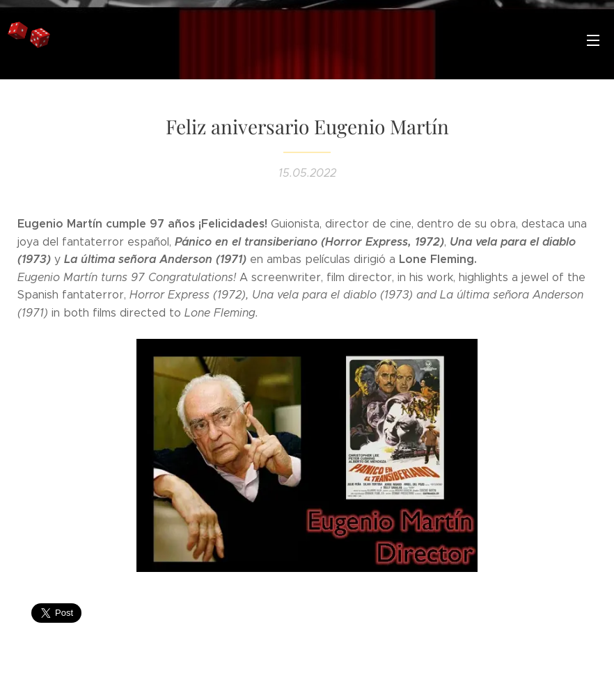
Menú (593, 40)
